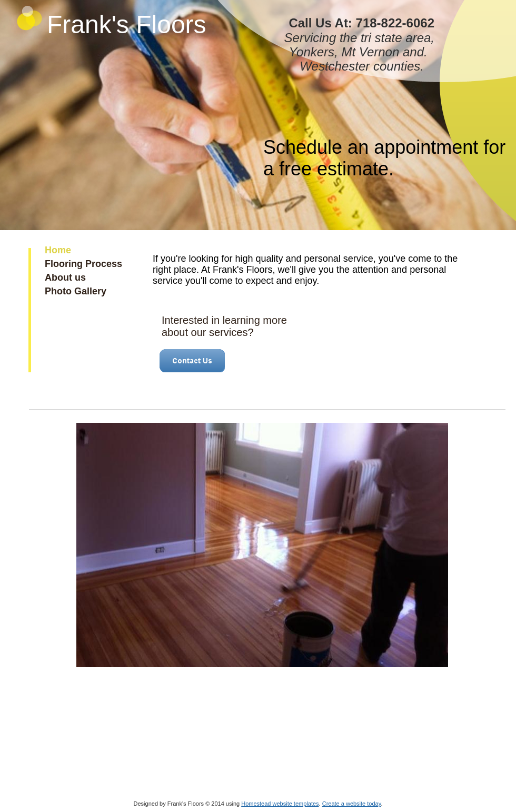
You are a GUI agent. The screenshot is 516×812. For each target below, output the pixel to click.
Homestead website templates (280, 804)
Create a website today (352, 804)
